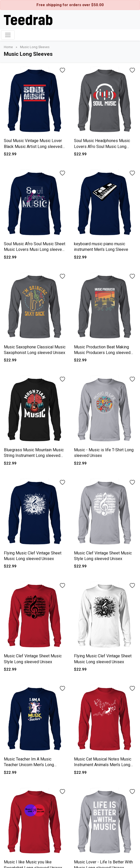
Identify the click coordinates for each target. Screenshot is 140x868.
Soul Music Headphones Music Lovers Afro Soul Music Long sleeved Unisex (102, 146)
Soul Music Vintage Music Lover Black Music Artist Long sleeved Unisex (33, 146)
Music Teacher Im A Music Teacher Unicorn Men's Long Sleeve (29, 765)
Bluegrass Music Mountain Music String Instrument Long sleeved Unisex (34, 456)
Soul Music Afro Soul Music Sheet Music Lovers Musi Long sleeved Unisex (35, 250)
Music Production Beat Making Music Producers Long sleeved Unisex (102, 353)
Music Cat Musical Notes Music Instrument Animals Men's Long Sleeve (103, 765)
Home (9, 47)
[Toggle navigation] (8, 35)
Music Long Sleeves (35, 47)
